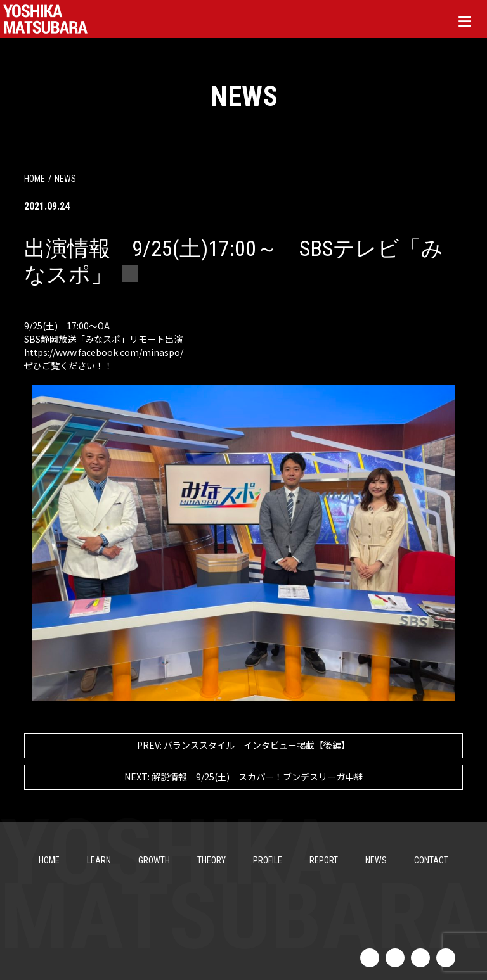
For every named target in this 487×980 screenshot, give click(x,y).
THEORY (211, 860)
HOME (35, 179)
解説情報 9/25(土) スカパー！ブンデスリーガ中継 (243, 777)
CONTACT (431, 860)
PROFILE (268, 860)
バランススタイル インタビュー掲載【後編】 (243, 745)
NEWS (376, 860)
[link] (104, 352)
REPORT (324, 860)
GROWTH (154, 860)
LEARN (99, 860)
